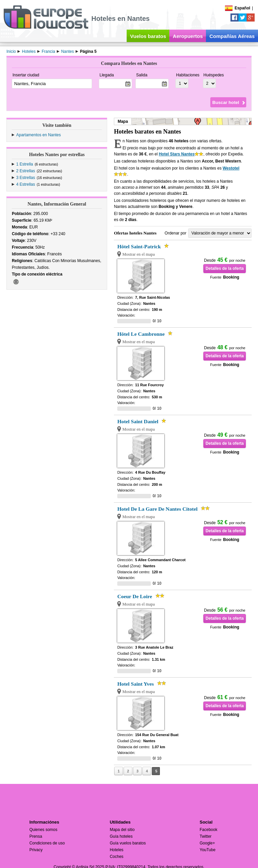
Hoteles (117, 850)
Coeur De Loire (135, 596)
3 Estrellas (26, 178)
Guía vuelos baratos (128, 843)
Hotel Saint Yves (136, 684)
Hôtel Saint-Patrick (139, 246)
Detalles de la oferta (225, 268)
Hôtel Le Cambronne (141, 334)
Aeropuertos (188, 36)
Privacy (36, 850)
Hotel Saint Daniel (138, 421)
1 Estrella (25, 164)
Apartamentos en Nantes (38, 135)
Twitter (205, 836)
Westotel (231, 168)
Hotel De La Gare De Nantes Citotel (157, 509)
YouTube (207, 850)
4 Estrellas (26, 184)
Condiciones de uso (47, 843)
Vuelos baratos (148, 36)
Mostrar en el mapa (139, 254)
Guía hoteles (121, 836)
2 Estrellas (26, 171)
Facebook (208, 830)
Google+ (207, 843)
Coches (117, 857)
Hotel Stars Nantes (177, 154)
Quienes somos (43, 830)
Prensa (36, 836)
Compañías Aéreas (232, 36)
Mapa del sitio (122, 830)
